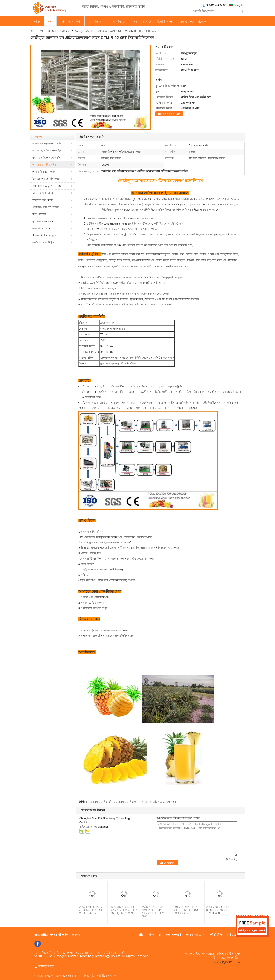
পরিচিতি (216, 935)
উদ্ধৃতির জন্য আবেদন (193, 21)
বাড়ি (37, 21)
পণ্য (50, 21)
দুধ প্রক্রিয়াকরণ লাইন (43, 221)
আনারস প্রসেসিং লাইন (59, 31)
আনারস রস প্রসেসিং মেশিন (100, 802)
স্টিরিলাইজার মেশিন (43, 193)
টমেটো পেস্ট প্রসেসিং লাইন (47, 179)
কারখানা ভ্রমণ (97, 21)
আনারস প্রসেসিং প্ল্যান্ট (127, 802)
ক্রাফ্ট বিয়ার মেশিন (42, 228)
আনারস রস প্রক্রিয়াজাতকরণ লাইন (158, 802)
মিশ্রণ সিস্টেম (39, 214)
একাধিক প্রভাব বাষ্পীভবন (46, 207)
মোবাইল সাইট (44, 966)
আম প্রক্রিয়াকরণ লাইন (44, 172)
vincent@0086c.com (227, 962)
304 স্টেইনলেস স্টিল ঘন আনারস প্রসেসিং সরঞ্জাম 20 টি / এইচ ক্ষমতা (187, 910)
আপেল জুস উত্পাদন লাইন (47, 151)
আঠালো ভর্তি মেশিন (43, 200)
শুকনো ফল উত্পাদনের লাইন (47, 186)
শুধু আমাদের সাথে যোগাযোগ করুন (95, 975)
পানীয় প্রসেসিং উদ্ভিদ (43, 243)
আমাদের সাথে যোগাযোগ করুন (153, 21)
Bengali (238, 5)
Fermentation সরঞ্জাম (44, 236)
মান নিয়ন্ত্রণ (120, 21)
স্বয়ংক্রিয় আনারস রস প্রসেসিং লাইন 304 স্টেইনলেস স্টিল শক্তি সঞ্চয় (153, 912)
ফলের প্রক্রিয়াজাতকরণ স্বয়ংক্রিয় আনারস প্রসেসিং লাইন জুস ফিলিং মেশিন (123, 910)
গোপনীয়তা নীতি (45, 953)
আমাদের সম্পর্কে (70, 21)
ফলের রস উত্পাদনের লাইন (47, 144)
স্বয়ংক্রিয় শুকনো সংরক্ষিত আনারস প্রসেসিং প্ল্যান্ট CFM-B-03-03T (219, 910)
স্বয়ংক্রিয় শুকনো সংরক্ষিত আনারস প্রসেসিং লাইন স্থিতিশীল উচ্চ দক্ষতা (91, 910)
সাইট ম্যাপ (233, 935)
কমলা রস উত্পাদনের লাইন (47, 158)
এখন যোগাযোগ (172, 114)
